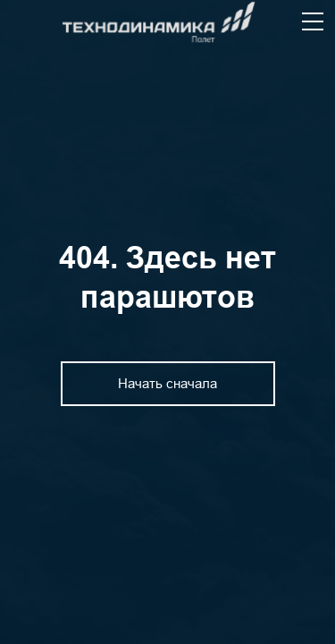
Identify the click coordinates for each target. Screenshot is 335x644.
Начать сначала (167, 383)
